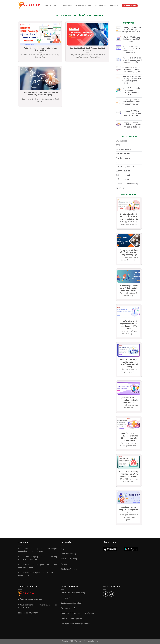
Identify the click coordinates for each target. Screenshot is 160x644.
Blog (62, 549)
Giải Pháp (93, 5)
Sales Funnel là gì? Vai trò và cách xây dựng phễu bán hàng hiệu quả (132, 69)
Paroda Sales (51, 5)
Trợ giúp (64, 564)
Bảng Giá (103, 6)
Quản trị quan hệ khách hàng (127, 184)
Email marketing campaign (126, 149)
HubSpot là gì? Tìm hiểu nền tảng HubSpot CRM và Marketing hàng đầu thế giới (132, 80)
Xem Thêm (113, 5)
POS (118, 162)
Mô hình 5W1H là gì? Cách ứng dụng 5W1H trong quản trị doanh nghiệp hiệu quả (131, 50)
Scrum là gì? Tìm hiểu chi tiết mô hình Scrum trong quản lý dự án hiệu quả (132, 103)
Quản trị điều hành (123, 171)
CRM (118, 145)
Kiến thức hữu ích (123, 154)
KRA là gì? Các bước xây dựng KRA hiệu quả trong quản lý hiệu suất (132, 30)
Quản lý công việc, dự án (125, 167)
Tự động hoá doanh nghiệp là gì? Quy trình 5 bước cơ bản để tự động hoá (132, 126)
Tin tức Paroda (122, 188)
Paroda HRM (80, 5)
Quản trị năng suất (123, 175)
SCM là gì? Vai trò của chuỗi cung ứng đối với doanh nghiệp (131, 39)
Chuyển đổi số (121, 141)
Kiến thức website (123, 158)
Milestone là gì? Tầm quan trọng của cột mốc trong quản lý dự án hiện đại (132, 114)
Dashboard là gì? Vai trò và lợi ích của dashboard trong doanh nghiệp (132, 60)
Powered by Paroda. (91, 641)
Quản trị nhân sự (122, 179)
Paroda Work (66, 5)
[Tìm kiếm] (140, 5)
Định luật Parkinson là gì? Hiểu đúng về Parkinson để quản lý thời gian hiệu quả (131, 91)
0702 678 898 (66, 598)
